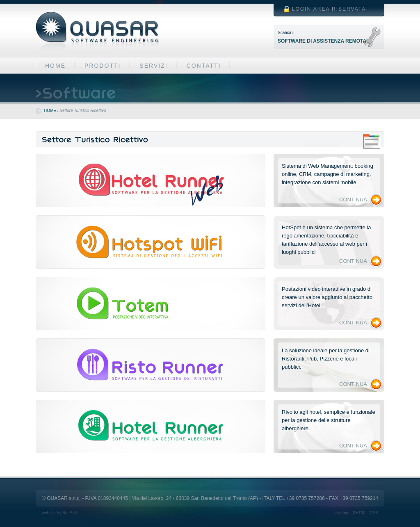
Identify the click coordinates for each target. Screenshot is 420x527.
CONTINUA (353, 200)
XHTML (360, 513)
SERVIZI (153, 66)
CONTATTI (204, 66)
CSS (374, 513)
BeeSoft (70, 513)
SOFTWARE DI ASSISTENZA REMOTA (322, 41)
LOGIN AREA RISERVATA (329, 9)
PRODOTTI (103, 66)
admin (344, 513)
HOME (55, 66)
